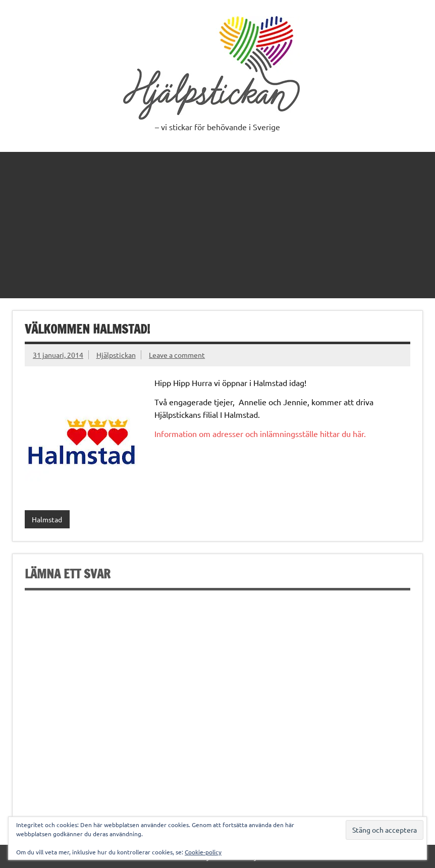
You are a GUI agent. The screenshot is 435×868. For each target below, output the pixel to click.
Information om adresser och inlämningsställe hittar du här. (260, 433)
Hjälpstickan (116, 355)
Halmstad (47, 519)
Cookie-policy (203, 852)
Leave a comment (177, 355)
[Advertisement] (217, 223)
